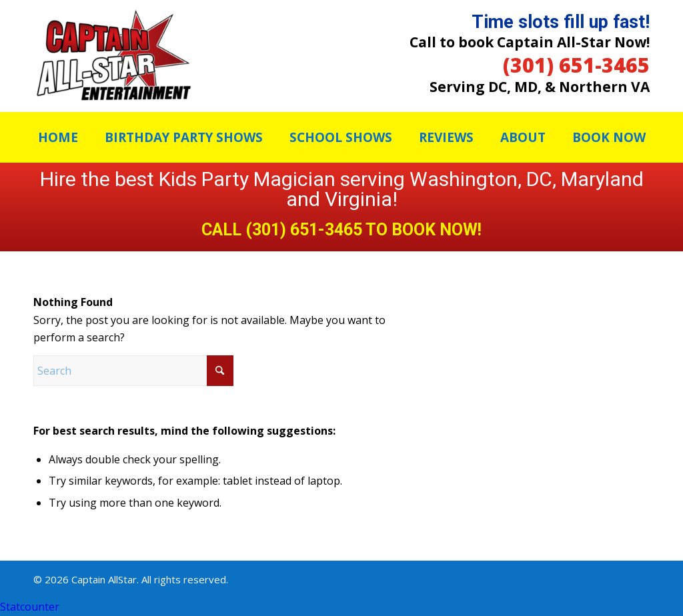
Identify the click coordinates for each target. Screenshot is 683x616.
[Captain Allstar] (113, 56)
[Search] (133, 371)
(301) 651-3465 (576, 65)
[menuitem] (58, 137)
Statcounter (30, 607)
